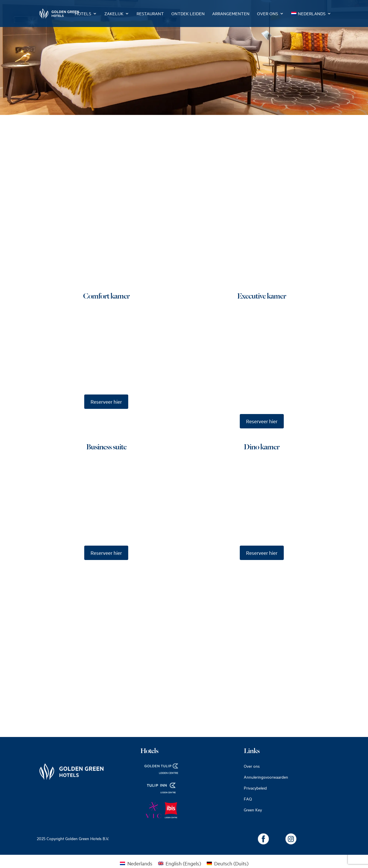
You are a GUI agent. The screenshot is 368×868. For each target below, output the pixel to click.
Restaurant (150, 14)
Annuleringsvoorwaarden (266, 777)
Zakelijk (114, 14)
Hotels (83, 14)
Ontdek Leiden (188, 14)
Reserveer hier (106, 402)
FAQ (248, 799)
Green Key (253, 810)
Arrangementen (231, 14)
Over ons (268, 14)
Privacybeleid (255, 788)
